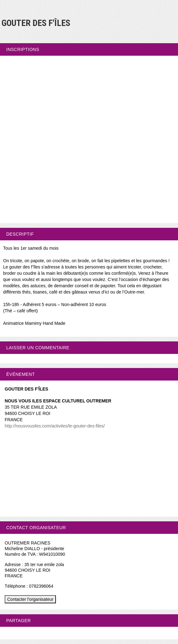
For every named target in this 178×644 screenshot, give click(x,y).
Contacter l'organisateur (30, 599)
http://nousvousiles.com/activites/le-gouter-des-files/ (55, 426)
